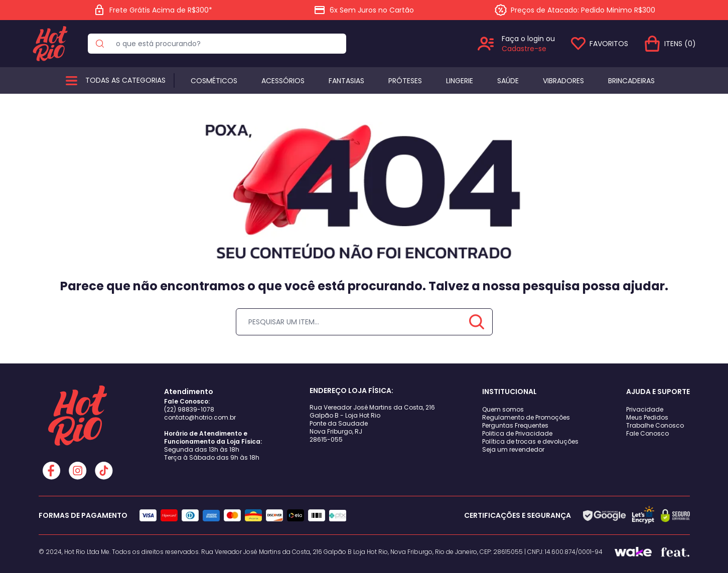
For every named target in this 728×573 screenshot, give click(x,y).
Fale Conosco (647, 433)
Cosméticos (214, 81)
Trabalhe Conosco (655, 425)
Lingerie (460, 81)
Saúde (508, 81)
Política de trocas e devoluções (530, 441)
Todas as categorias (125, 80)
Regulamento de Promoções (526, 417)
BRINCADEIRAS (631, 81)
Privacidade (645, 409)
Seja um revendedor (513, 449)
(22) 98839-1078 (189, 409)
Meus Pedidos (647, 417)
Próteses (405, 81)
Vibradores (563, 81)
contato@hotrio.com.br (200, 417)
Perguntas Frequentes (515, 425)
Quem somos (503, 409)
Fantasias (346, 81)
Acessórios (283, 81)
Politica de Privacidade (517, 433)
